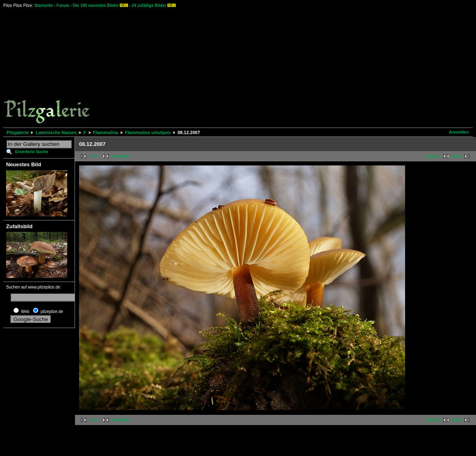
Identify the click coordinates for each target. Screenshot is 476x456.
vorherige (120, 156)
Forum (63, 6)
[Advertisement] (283, 67)
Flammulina (106, 132)
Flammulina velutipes (148, 132)
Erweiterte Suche (32, 152)
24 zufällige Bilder (149, 6)
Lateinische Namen (56, 132)
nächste (433, 156)
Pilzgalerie (18, 132)
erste (94, 156)
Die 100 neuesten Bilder (96, 6)
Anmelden (459, 132)
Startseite (44, 6)
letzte (457, 156)
